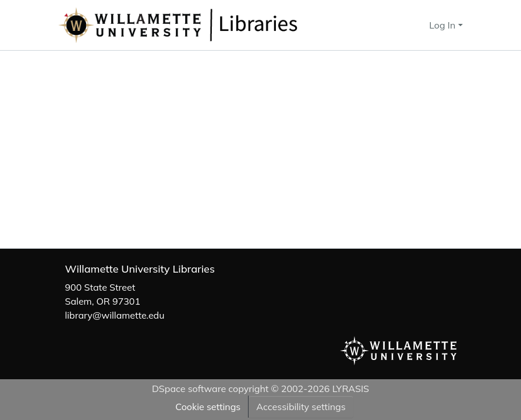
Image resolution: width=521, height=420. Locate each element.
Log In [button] (443, 25)
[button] (217, 25)
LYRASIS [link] (351, 389)
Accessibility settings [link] (301, 407)
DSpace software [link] (189, 389)
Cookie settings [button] (208, 407)
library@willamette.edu (115, 315)
